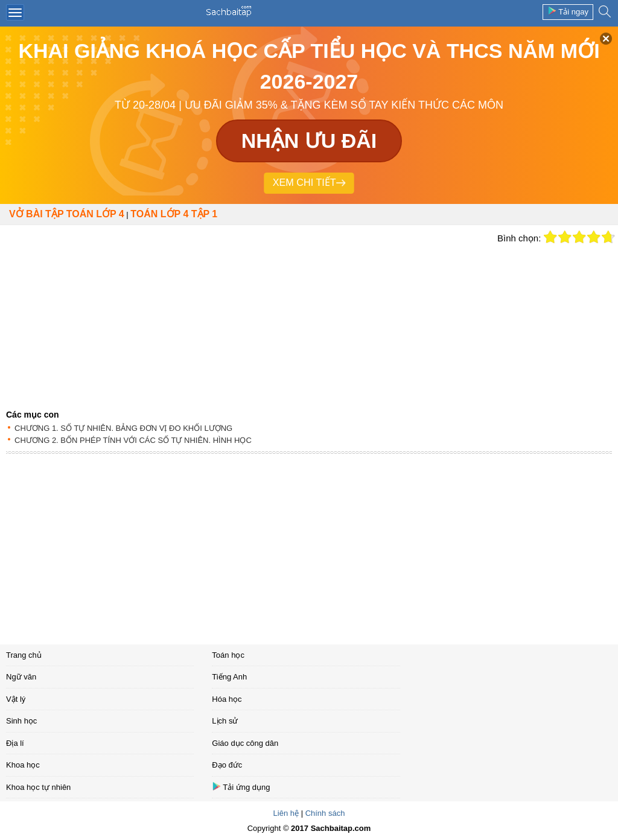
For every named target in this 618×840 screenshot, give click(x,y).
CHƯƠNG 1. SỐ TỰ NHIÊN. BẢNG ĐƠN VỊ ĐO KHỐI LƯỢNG (123, 428)
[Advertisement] (246, 316)
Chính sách (325, 813)
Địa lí (15, 743)
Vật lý (16, 699)
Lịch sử (225, 721)
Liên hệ (286, 813)
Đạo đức (227, 765)
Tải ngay (568, 11)
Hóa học (227, 699)
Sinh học (21, 721)
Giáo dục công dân (245, 743)
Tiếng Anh (229, 677)
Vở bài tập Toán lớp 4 (67, 214)
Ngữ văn (21, 677)
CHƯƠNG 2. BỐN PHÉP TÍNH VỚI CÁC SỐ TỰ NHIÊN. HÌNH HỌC (133, 440)
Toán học (228, 655)
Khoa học (23, 765)
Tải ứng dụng (241, 787)
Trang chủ (24, 655)
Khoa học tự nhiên (38, 787)
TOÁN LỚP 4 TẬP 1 (174, 214)
